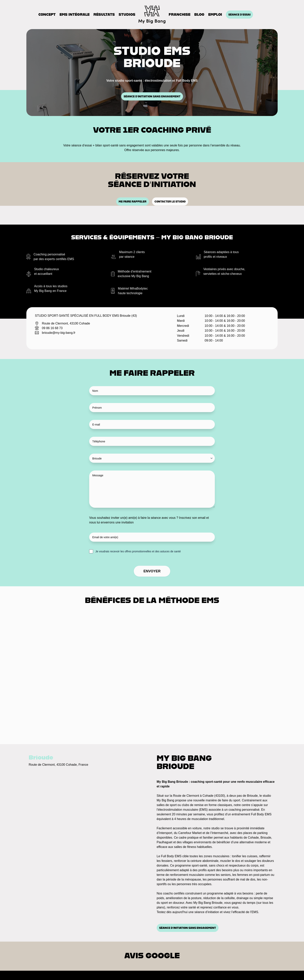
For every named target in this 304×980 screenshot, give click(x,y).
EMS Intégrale (75, 14)
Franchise (180, 14)
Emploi (215, 14)
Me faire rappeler (133, 202)
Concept (47, 14)
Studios (127, 14)
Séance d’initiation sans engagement (152, 96)
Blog (199, 14)
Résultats (104, 14)
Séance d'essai (239, 15)
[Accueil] (152, 14)
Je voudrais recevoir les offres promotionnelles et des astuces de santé (138, 551)
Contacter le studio (170, 202)
